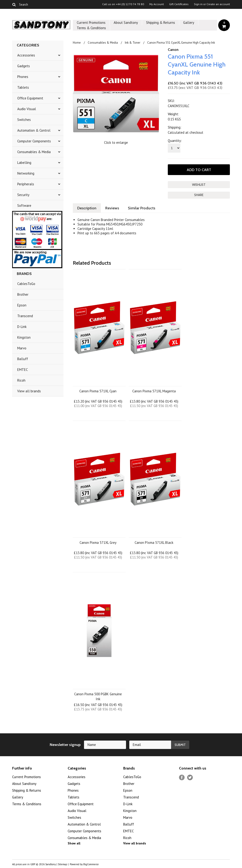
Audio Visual (27, 109)
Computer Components (34, 141)
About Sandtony (126, 23)
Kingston (24, 337)
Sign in (198, 4)
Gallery (189, 23)
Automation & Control (34, 130)
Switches (24, 120)
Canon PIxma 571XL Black (154, 543)
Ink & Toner (133, 43)
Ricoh (21, 380)
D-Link (22, 327)
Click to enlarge (116, 142)
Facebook (182, 778)
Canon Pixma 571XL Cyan (98, 391)
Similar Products (142, 208)
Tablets (23, 87)
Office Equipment (30, 98)
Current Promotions (91, 23)
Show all (74, 843)
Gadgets (24, 66)
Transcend (25, 316)
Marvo (22, 348)
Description (87, 208)
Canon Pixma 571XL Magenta (154, 391)
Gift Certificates (179, 4)
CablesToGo (26, 284)
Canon (173, 50)
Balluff (23, 359)
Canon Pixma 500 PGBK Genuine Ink (98, 696)
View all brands (29, 391)
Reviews (112, 208)
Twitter (190, 778)
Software (24, 206)
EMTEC (23, 370)
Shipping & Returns (161, 23)
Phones (23, 77)
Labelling (24, 163)
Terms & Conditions (91, 28)
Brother (23, 294)
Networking (26, 173)
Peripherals (26, 184)
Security (23, 195)
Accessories (26, 55)
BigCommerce (91, 864)
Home (77, 43)
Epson (22, 305)
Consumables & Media (34, 152)
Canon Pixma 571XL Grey (98, 543)
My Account (157, 4)
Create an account (218, 4)
